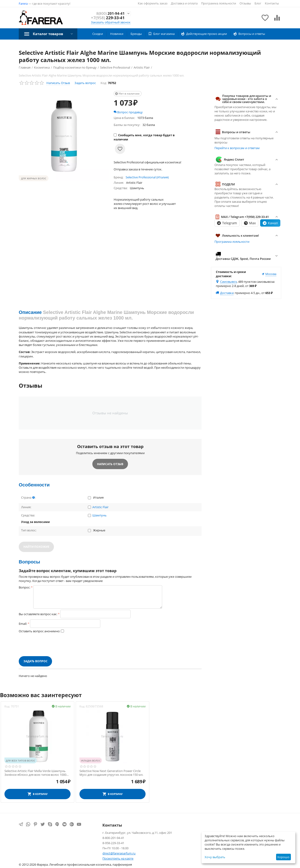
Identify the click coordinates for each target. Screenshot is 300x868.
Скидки (98, 34)
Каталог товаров (49, 34)
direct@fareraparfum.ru (119, 853)
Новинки (117, 34)
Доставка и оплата (184, 3)
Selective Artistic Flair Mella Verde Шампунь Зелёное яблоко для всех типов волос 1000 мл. (35, 773)
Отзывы (245, 3)
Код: (104, 83)
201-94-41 (109, 13)
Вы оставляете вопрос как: (38, 614)
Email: (23, 624)
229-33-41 (108, 18)
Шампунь (99, 515)
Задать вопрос (85, 83)
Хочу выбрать (215, 857)
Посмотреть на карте (118, 858)
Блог (258, 3)
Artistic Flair (100, 507)
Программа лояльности (219, 3)
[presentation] (54, 645)
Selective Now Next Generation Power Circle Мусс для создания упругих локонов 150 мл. (111, 773)
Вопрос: (24, 587)
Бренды (136, 34)
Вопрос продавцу (128, 112)
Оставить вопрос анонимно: (39, 631)
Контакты (272, 3)
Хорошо (283, 857)
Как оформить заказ (153, 3)
